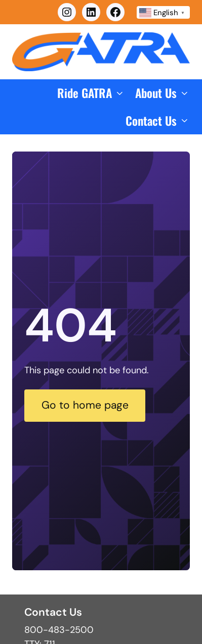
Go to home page (85, 405)
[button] (91, 93)
